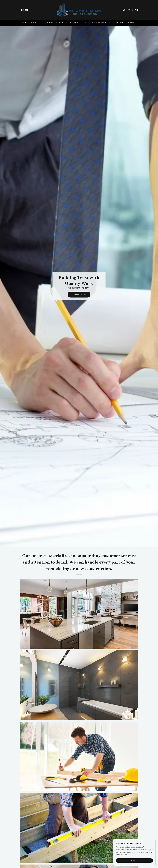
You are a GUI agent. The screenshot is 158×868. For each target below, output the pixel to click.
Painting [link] (119, 23)
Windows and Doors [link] (101, 23)
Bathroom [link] (48, 23)
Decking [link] (74, 23)
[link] (22, 10)
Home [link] (25, 23)
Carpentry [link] (62, 23)
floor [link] (85, 23)
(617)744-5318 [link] (130, 10)
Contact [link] (131, 23)
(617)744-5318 (79, 294)
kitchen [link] (35, 23)
